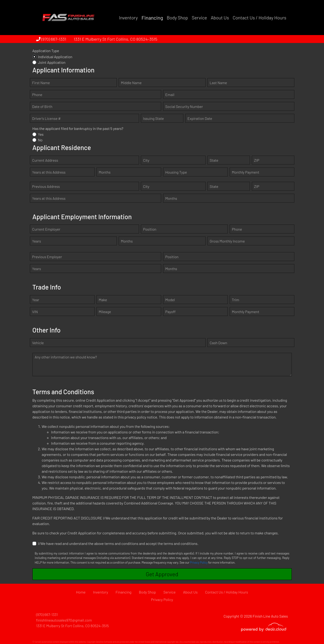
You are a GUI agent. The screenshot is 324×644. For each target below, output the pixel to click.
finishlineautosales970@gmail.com (64, 620)
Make (103, 300)
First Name (41, 83)
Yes (41, 134)
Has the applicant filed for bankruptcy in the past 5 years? (78, 128)
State (214, 160)
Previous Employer (47, 257)
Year (36, 300)
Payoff (171, 312)
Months (105, 172)
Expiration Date (200, 118)
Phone (37, 95)
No (40, 140)
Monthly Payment (246, 172)
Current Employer (46, 229)
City (146, 160)
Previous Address (46, 186)
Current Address (45, 160)
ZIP (257, 160)
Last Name (218, 83)
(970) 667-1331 (51, 39)
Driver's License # (46, 118)
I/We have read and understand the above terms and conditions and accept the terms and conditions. (118, 543)
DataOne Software (104, 642)
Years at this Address (49, 172)
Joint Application (52, 62)
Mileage (105, 312)
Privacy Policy (199, 562)
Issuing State (154, 118)
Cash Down (219, 343)
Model (170, 300)
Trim (236, 300)
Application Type (46, 51)
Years (37, 241)
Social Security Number (184, 106)
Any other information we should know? (66, 357)
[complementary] (310, 630)
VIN (35, 312)
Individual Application (55, 57)
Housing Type (176, 172)
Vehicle (38, 343)
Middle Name (131, 83)
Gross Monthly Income (227, 241)
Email (170, 95)
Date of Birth (42, 106)
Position (150, 229)
